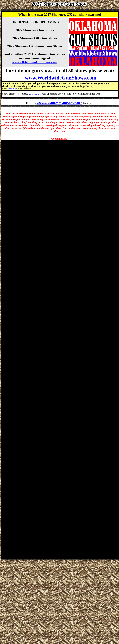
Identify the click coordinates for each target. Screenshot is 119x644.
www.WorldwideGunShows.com (61, 78)
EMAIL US (13, 89)
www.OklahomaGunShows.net (35, 62)
